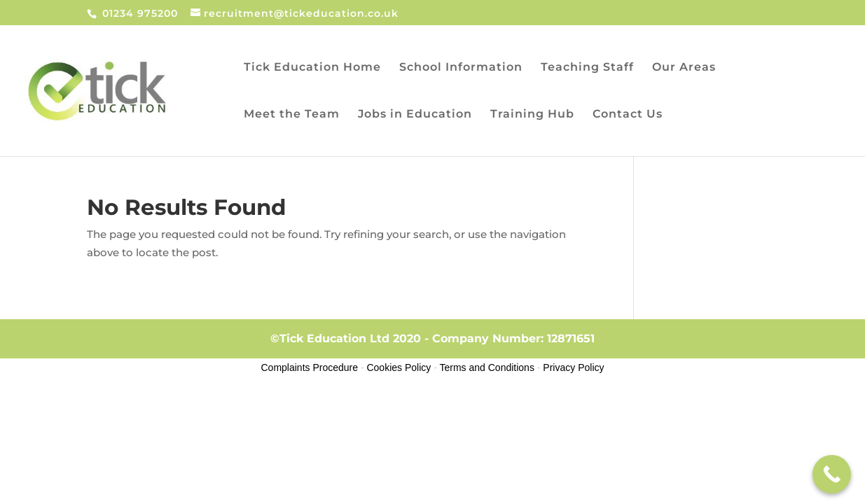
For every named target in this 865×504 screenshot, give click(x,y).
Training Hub (532, 115)
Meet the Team (292, 115)
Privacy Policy (573, 367)
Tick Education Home (312, 68)
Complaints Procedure (310, 367)
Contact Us (628, 115)
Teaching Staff (587, 68)
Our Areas (684, 68)
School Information (461, 68)
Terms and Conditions (487, 367)
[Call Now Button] (832, 474)
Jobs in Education (415, 115)
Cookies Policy (399, 367)
